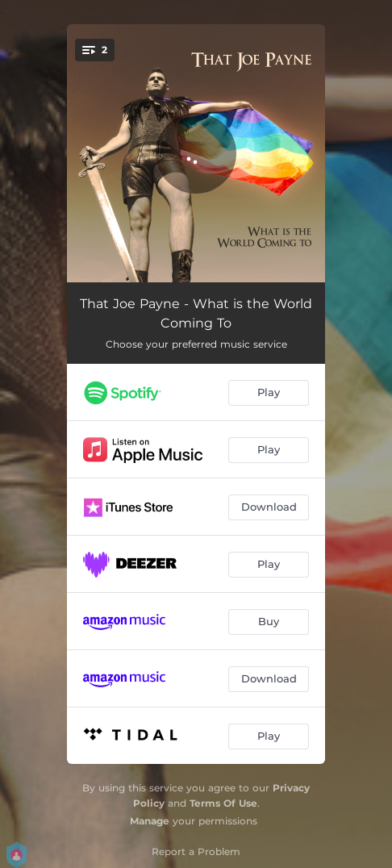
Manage (150, 821)
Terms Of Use (223, 803)
